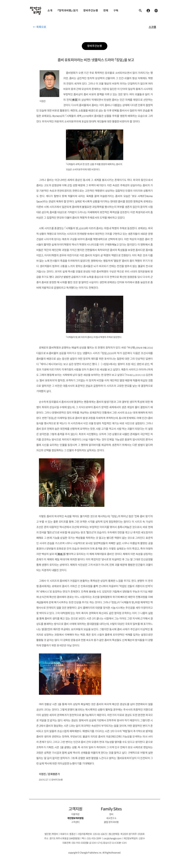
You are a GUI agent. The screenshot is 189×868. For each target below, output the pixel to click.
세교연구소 (111, 818)
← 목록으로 (40, 27)
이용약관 (75, 814)
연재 (106, 11)
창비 (111, 814)
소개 (50, 11)
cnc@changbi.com (112, 838)
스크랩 (152, 27)
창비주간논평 (91, 11)
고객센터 (75, 822)
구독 (116, 11)
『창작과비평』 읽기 (68, 11)
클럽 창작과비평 (111, 822)
